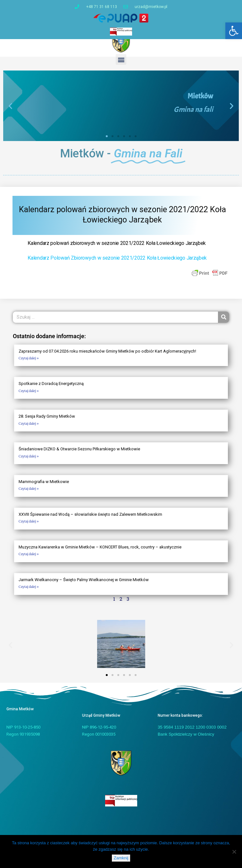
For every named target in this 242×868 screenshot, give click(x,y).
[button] (234, 31)
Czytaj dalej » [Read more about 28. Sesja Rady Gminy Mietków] (29, 427)
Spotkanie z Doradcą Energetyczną (51, 387)
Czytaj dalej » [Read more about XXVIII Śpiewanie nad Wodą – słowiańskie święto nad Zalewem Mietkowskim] (29, 525)
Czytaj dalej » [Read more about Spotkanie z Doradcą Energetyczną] (29, 395)
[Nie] (234, 852)
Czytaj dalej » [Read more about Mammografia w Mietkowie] (29, 492)
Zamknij (121, 858)
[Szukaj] (224, 321)
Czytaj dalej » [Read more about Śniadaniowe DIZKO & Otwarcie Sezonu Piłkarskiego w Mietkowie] (29, 460)
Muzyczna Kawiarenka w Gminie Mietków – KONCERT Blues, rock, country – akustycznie (100, 551)
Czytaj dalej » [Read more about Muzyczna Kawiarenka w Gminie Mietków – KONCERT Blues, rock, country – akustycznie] (29, 558)
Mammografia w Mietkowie (44, 485)
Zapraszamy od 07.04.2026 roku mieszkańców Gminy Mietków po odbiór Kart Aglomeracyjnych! (107, 355)
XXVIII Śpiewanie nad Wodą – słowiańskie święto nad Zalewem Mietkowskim (90, 518)
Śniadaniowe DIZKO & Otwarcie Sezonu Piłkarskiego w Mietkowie (79, 453)
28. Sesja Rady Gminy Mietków (47, 420)
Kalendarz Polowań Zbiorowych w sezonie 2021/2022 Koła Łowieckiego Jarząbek (117, 262)
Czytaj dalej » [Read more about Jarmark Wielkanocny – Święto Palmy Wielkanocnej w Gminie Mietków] (29, 591)
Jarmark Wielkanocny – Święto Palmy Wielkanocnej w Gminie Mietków (84, 584)
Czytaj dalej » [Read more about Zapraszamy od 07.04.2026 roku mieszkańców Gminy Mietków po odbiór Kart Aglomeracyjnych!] (29, 362)
